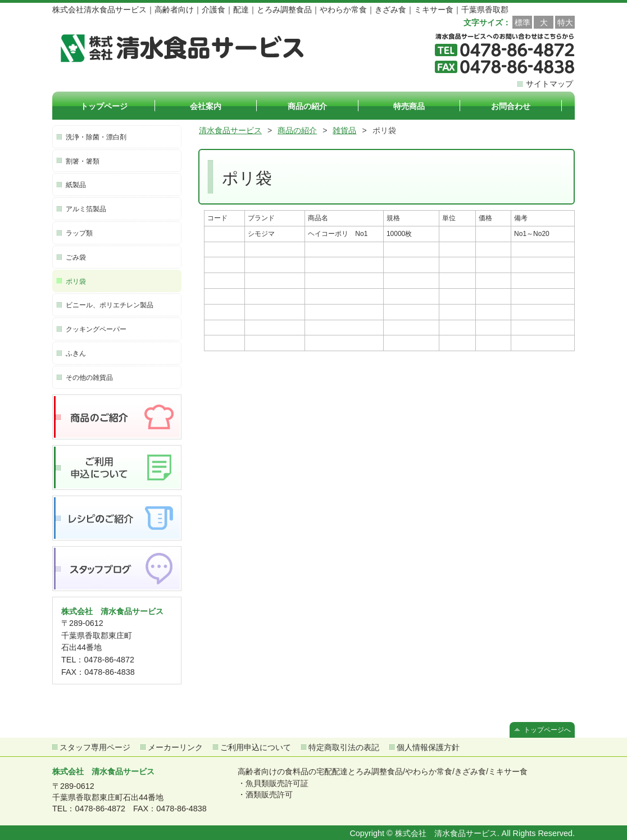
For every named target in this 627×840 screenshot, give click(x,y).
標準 (522, 22)
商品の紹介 (297, 130)
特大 (565, 22)
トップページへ (547, 730)
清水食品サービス (230, 130)
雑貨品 (344, 130)
